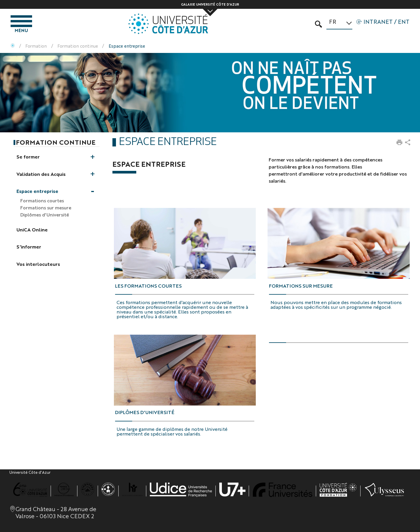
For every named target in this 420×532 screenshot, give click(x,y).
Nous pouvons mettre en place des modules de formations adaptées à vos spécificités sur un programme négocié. (336, 305)
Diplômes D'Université (145, 412)
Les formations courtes (148, 286)
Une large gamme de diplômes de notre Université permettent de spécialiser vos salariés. (172, 431)
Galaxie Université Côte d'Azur (210, 4)
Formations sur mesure (301, 286)
